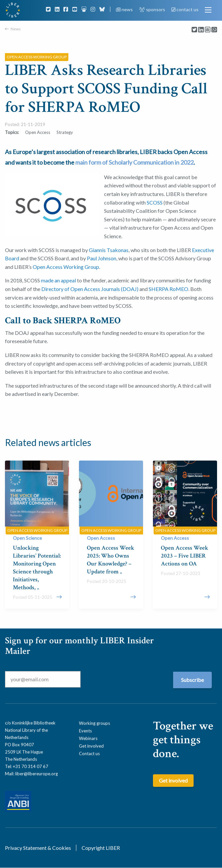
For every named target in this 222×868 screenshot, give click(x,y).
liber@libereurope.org (37, 774)
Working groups (94, 723)
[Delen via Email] (208, 30)
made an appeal (58, 280)
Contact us (89, 754)
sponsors (153, 9)
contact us (185, 9)
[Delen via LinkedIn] (201, 30)
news (125, 9)
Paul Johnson (102, 258)
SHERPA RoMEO (168, 289)
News (16, 29)
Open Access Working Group (66, 267)
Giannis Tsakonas (109, 250)
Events (85, 731)
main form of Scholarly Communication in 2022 (134, 162)
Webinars (88, 738)
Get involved (91, 746)
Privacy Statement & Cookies (38, 848)
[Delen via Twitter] (194, 30)
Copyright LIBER (101, 848)
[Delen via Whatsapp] (214, 30)
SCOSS (155, 202)
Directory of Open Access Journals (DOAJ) (90, 289)
